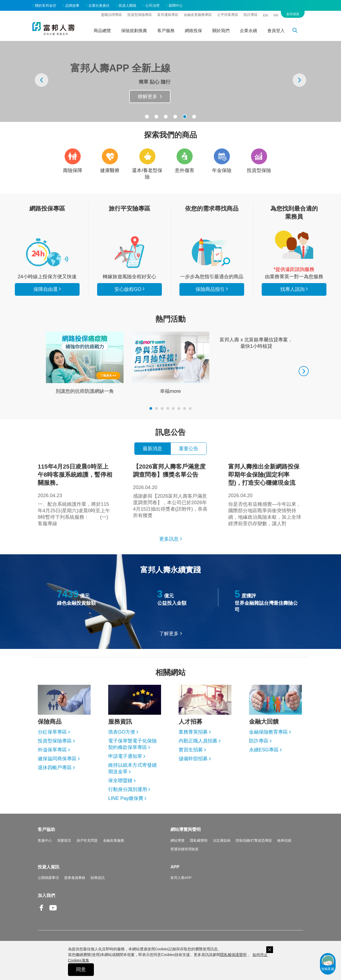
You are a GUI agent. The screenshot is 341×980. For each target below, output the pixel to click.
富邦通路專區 (168, 15)
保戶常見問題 (87, 840)
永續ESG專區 (264, 750)
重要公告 (189, 449)
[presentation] (42, 80)
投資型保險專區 (140, 15)
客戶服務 (166, 31)
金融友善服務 (114, 840)
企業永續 (248, 31)
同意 (81, 969)
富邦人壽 (53, 29)
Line (65, 908)
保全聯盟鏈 (120, 780)
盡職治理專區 (111, 15)
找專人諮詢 (294, 245)
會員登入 (276, 31)
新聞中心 (176, 6)
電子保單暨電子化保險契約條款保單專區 (132, 744)
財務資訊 (98, 878)
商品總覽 (102, 31)
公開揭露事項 (48, 878)
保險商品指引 (212, 252)
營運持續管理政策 (185, 849)
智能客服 (328, 962)
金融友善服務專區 (198, 15)
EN (265, 15)
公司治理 (152, 6)
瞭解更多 (148, 97)
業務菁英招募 (193, 732)
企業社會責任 (99, 6)
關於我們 (221, 31)
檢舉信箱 (284, 840)
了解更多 (169, 634)
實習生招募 (191, 750)
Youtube (53, 912)
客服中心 (45, 840)
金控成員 (293, 14)
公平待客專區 (228, 15)
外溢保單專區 (52, 750)
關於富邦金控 (46, 6)
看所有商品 (47, 252)
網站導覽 (178, 840)
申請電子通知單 (125, 756)
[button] (147, 117)
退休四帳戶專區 (55, 768)
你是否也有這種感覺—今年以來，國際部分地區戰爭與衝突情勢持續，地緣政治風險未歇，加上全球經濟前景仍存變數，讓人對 (266, 494)
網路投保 (193, 31)
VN (276, 15)
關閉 (270, 950)
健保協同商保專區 (57, 759)
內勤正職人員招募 (198, 741)
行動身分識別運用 (128, 789)
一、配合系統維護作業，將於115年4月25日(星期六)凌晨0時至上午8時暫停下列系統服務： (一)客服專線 (75, 494)
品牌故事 (72, 6)
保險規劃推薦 (134, 31)
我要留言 (64, 840)
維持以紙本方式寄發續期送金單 (132, 768)
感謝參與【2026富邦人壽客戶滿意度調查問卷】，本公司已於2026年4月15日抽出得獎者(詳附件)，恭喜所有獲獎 (170, 490)
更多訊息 (169, 539)
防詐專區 (251, 15)
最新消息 (152, 449)
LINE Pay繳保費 (126, 798)
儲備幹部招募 (193, 759)
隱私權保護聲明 (233, 955)
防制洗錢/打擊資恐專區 (254, 840)
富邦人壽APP (181, 878)
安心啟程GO (129, 252)
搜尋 (298, 31)
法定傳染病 (222, 840)
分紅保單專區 (52, 732)
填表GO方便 (122, 732)
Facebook (42, 912)
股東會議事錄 (75, 878)
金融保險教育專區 (268, 732)
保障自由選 (46, 289)
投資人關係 (127, 6)
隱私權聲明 (199, 840)
